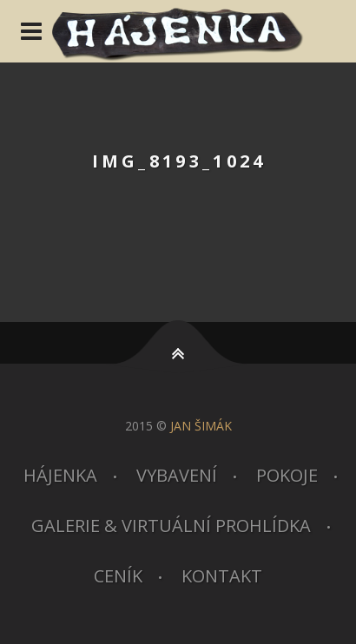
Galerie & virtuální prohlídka (171, 526)
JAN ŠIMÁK (201, 426)
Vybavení (177, 475)
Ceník (118, 576)
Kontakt (222, 576)
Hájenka (60, 475)
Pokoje (287, 475)
